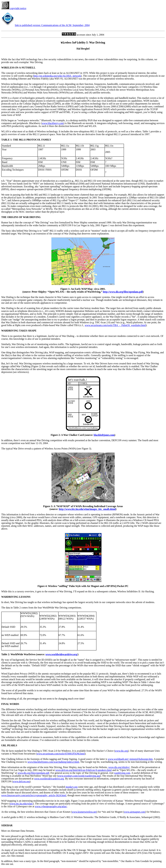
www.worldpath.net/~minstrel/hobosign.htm (130, 759)
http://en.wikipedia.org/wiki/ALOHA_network (57, 76)
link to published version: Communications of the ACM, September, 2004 (52, 25)
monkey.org (72, 787)
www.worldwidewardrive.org (49, 779)
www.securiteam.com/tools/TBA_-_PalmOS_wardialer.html (115, 325)
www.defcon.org (21, 781)
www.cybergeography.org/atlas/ (51, 806)
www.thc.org (121, 751)
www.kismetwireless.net (84, 812)
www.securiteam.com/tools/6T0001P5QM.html (61, 754)
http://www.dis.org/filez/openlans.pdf (123, 292)
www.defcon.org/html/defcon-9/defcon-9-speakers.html (83, 770)
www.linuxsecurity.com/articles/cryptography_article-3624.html (34, 795)
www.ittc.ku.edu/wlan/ (21, 804)
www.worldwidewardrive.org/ (62, 654)
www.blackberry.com (53, 123)
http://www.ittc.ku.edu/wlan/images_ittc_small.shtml (87, 509)
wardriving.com (122, 773)
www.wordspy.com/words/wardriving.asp (79, 776)
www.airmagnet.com (135, 812)
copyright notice (14, 8)
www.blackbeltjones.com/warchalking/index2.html (53, 762)
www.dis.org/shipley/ (119, 767)
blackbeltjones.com (104, 435)
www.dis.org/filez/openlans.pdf (33, 773)
